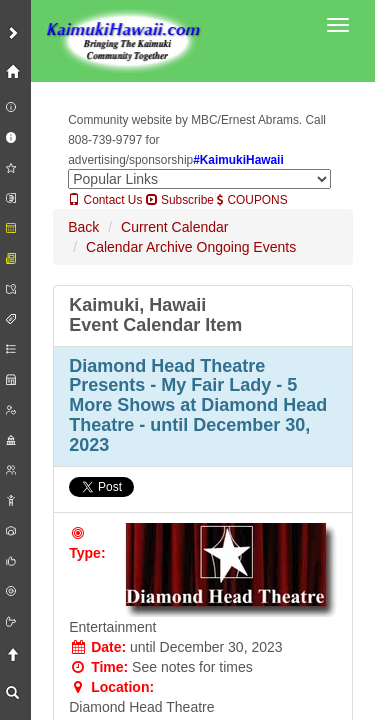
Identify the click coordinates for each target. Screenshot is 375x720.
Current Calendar (174, 227)
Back (83, 227)
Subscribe (180, 200)
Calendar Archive (139, 247)
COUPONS (252, 200)
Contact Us (105, 200)
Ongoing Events (247, 247)
